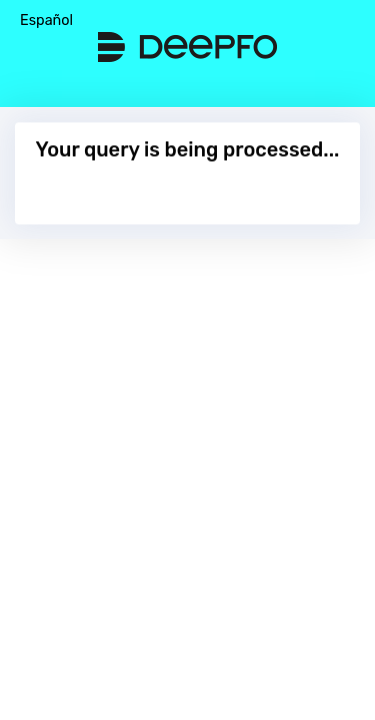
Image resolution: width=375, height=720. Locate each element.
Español (46, 20)
